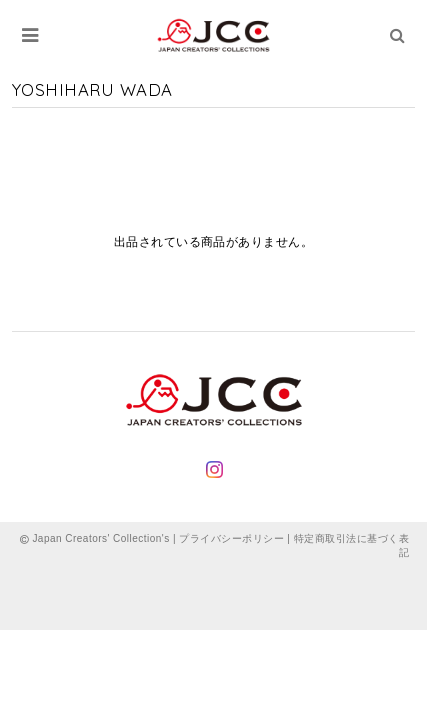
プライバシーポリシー (231, 538)
